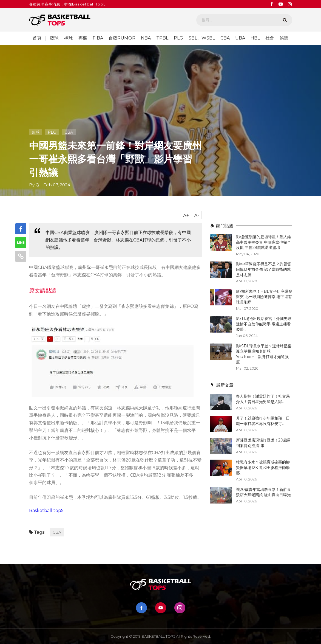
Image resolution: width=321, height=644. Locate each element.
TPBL (162, 38)
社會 (270, 38)
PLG (178, 38)
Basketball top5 (46, 511)
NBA (146, 38)
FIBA (98, 38)
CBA (225, 38)
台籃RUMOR (122, 38)
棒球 (69, 38)
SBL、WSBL (202, 38)
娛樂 (284, 38)
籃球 (54, 38)
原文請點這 (43, 291)
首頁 (37, 38)
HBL (255, 38)
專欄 (83, 38)
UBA (240, 38)
